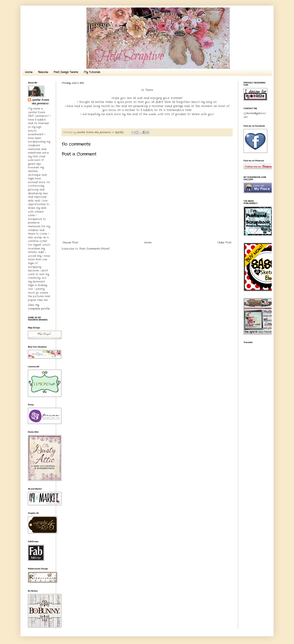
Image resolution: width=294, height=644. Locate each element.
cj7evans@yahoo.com (255, 115)
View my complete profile (39, 307)
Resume (43, 72)
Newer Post (70, 243)
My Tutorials (92, 72)
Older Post (224, 243)
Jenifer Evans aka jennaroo (40, 102)
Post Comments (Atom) (94, 249)
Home (29, 72)
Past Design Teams (66, 72)
